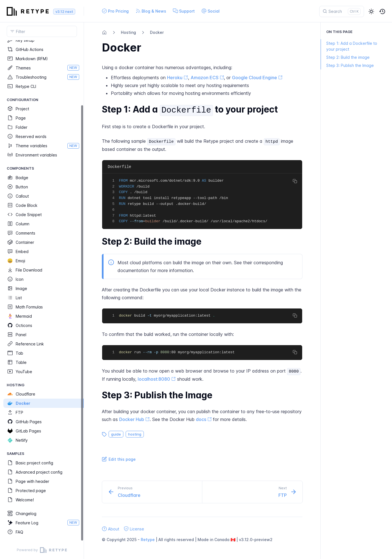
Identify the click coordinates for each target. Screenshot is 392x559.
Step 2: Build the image (345, 57)
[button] (371, 11)
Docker (157, 32)
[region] (42, 291)
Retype (148, 540)
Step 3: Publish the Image (347, 65)
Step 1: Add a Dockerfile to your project (349, 46)
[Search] (342, 11)
